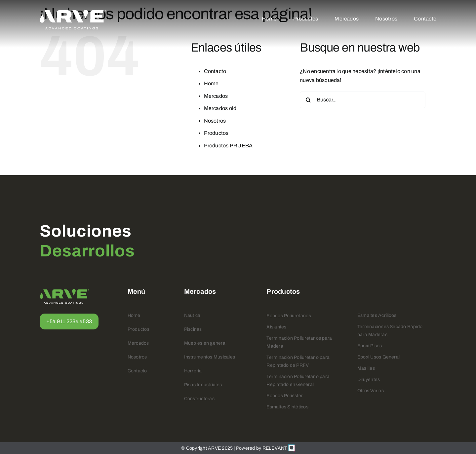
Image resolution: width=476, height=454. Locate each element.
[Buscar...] (363, 100)
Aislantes (276, 327)
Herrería (193, 371)
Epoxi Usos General (378, 357)
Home (211, 83)
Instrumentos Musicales (210, 357)
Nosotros (215, 121)
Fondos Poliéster (285, 396)
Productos (216, 133)
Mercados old (220, 108)
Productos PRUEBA (228, 146)
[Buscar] (308, 100)
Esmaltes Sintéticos (287, 407)
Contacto (215, 71)
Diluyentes (369, 379)
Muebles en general (205, 343)
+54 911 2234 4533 (69, 321)
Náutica (192, 315)
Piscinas (193, 329)
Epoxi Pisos (370, 346)
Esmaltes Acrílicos (377, 315)
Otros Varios (371, 391)
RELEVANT (279, 448)
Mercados (216, 96)
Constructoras (199, 399)
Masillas (366, 368)
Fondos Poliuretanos (289, 316)
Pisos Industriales (203, 385)
